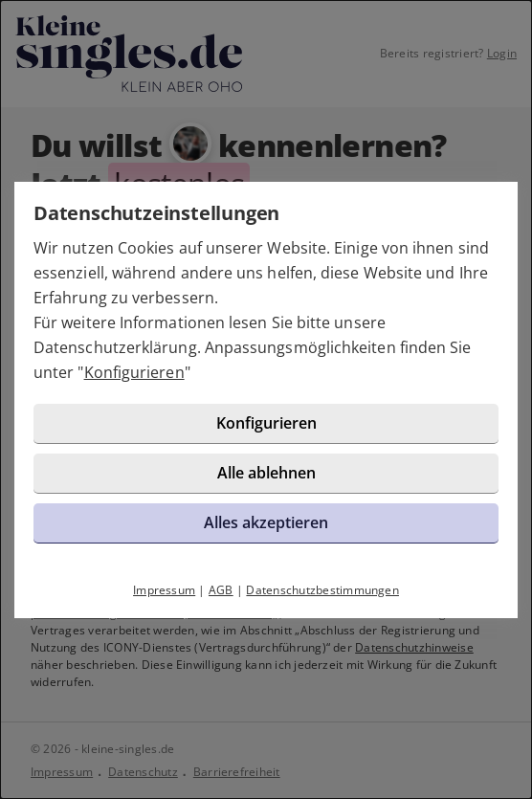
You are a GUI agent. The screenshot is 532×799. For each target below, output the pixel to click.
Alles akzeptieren (266, 522)
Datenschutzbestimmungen (322, 590)
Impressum (164, 590)
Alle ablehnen (266, 473)
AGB (221, 590)
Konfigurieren (134, 372)
